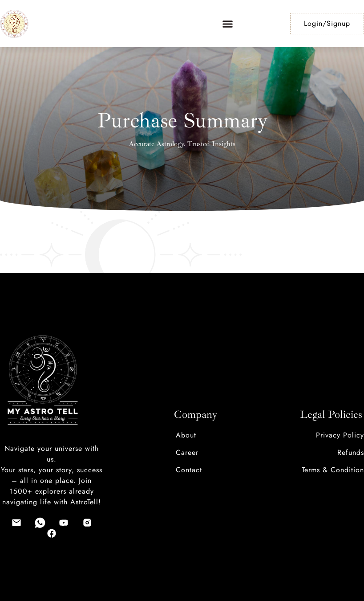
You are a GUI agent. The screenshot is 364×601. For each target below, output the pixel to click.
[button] (228, 24)
